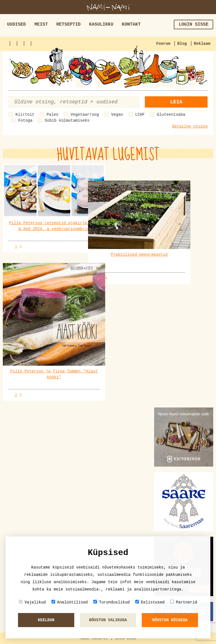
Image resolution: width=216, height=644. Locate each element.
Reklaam (202, 44)
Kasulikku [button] (101, 24)
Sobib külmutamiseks (67, 121)
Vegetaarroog (85, 115)
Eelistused (150, 602)
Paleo (53, 115)
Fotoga (25, 121)
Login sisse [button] (193, 24)
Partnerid (184, 602)
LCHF (140, 115)
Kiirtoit (25, 115)
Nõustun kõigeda (170, 620)
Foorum (163, 44)
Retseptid (68, 24)
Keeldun (46, 620)
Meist (41, 24)
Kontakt (131, 24)
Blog (182, 44)
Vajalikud (32, 602)
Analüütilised (70, 602)
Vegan (117, 115)
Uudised (16, 24)
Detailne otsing (190, 126)
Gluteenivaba (171, 115)
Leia (176, 102)
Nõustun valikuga (108, 620)
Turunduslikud (112, 602)
